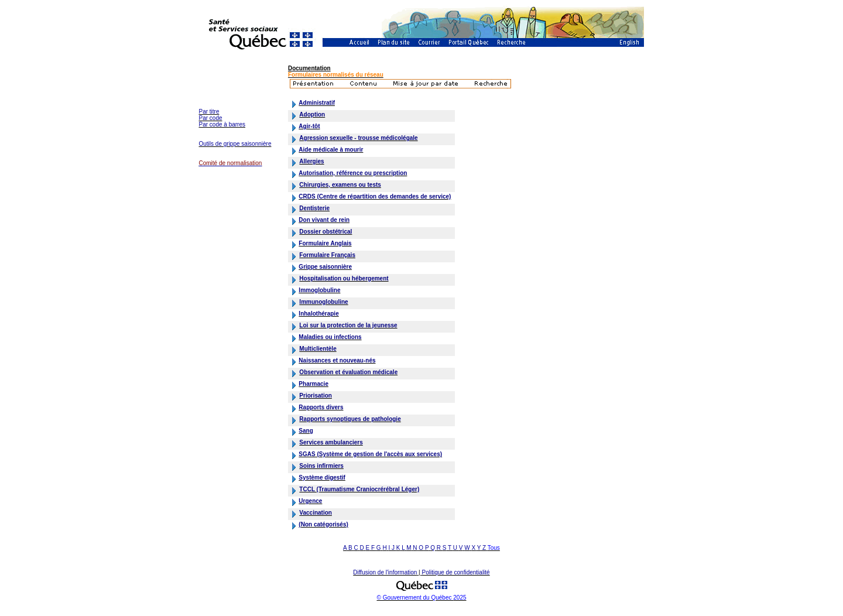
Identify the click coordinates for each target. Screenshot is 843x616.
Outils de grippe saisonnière (235, 144)
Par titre (209, 112)
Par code (211, 118)
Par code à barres (222, 124)
